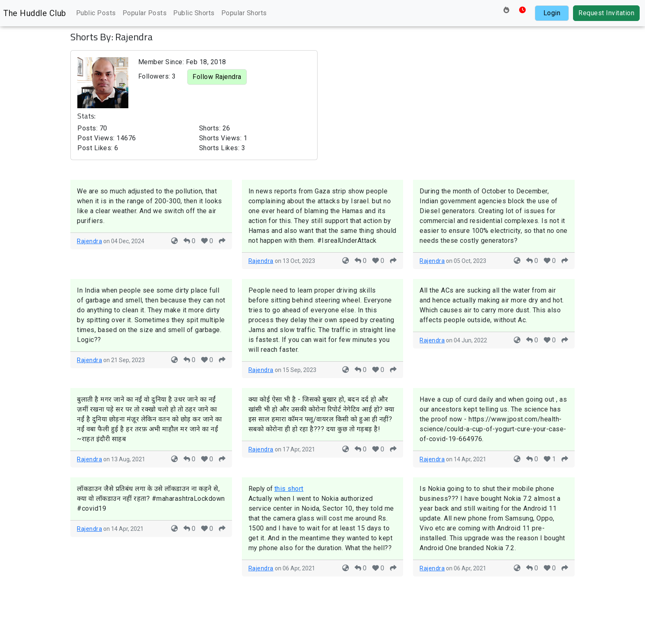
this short (289, 489)
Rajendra (89, 241)
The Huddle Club (35, 13)
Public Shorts (194, 13)
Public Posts (96, 13)
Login (552, 13)
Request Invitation (606, 13)
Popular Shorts (244, 13)
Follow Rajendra (217, 77)
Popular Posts (145, 13)
